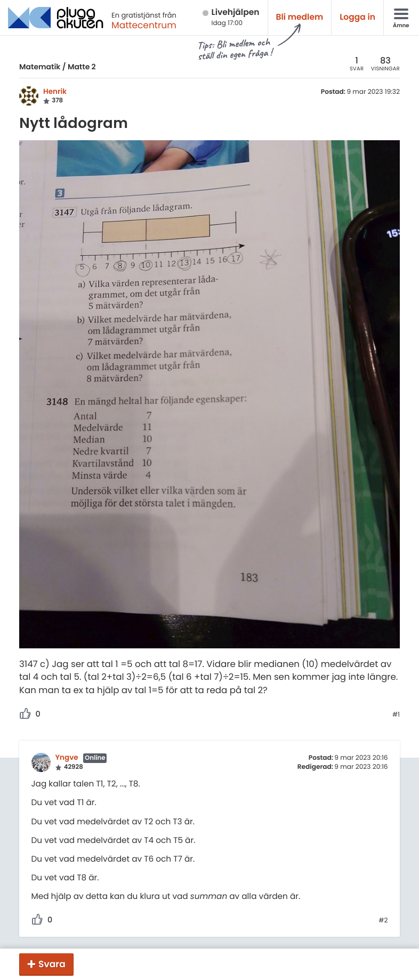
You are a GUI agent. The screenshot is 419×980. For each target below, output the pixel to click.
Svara (52, 964)
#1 (396, 715)
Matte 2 (82, 67)
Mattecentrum (144, 25)
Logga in (357, 17)
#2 (383, 921)
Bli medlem (300, 17)
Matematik (40, 67)
